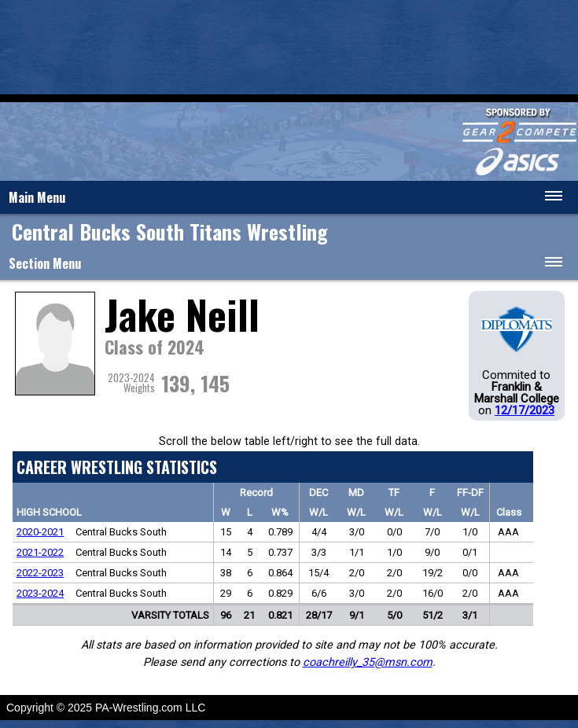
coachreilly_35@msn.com (368, 662)
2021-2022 (40, 552)
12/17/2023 (525, 410)
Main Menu (37, 197)
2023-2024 (40, 593)
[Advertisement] (289, 47)
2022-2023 (40, 573)
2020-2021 (40, 532)
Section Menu (45, 263)
